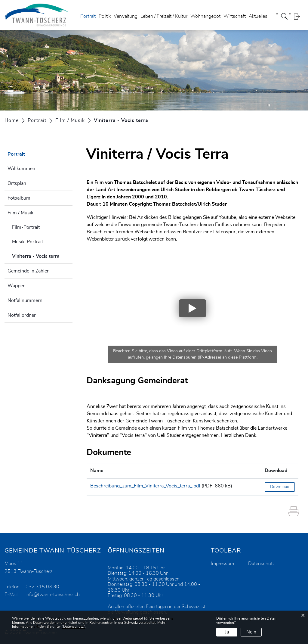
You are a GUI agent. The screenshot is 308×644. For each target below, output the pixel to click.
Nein (251, 632)
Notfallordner (22, 315)
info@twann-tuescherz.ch (53, 595)
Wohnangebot (205, 16)
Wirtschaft (235, 16)
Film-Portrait (26, 227)
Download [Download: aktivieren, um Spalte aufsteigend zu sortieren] (276, 471)
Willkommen (21, 169)
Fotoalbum (19, 198)
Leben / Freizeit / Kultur (164, 16)
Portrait (88, 16)
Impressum (222, 564)
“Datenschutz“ (73, 627)
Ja (227, 632)
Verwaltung (126, 16)
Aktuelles (258, 16)
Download (280, 487)
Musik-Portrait (28, 242)
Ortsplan (17, 183)
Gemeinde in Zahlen (29, 271)
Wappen (17, 286)
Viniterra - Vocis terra (42, 255)
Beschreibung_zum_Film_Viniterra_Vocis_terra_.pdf (145, 486)
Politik (105, 16)
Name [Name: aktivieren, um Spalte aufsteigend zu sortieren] (97, 471)
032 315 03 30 (42, 587)
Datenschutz (262, 564)
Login (299, 16)
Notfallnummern (25, 300)
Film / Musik (20, 213)
